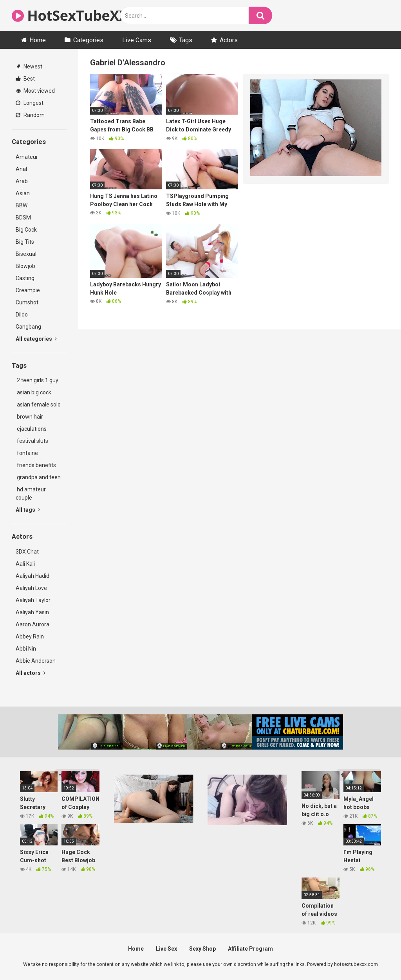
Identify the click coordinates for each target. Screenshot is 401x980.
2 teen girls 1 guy (37, 380)
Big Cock (26, 230)
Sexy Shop (202, 949)
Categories (88, 40)
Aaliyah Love (31, 588)
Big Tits (25, 242)
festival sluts (32, 441)
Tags (186, 40)
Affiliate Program (250, 949)
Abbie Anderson (36, 661)
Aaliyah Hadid (33, 576)
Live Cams (137, 40)
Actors (229, 40)
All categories (36, 339)
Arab (22, 181)
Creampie (28, 290)
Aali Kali (25, 564)
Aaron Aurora (33, 624)
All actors (31, 673)
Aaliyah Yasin (32, 612)
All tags (28, 510)
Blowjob (25, 266)
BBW (22, 205)
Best (25, 79)
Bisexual (26, 254)
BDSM (23, 218)
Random (30, 115)
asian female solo (38, 405)
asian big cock (33, 392)
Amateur (27, 157)
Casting (25, 278)
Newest (29, 67)
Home (38, 40)
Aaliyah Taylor (33, 600)
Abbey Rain (30, 637)
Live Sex (166, 949)
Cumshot (27, 302)
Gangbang (28, 327)
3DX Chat (27, 552)
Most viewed (35, 91)
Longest (30, 103)
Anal (21, 169)
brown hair (29, 417)
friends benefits (36, 465)
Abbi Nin (26, 649)
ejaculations (31, 429)
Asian (23, 193)
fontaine (27, 453)
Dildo (22, 315)
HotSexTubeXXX (75, 15)
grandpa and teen (38, 477)
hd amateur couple (31, 494)
